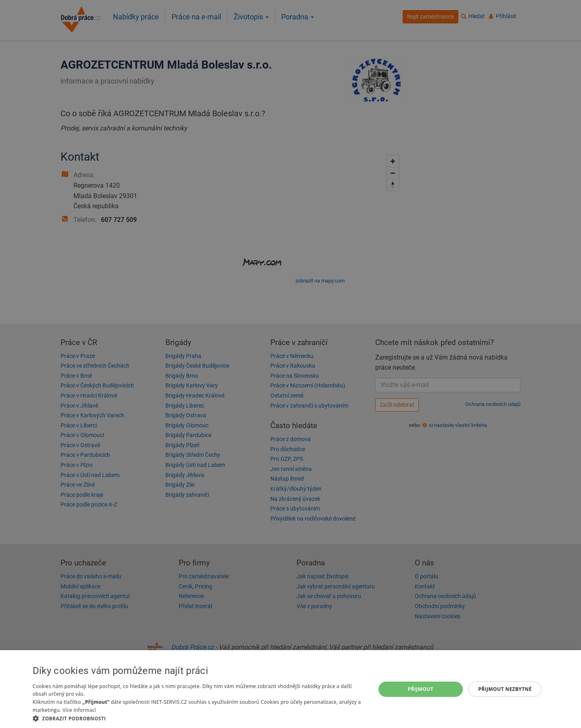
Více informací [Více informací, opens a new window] (79, 710)
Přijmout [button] (421, 689)
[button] (199, 718)
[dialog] (290, 689)
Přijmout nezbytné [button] (505, 689)
